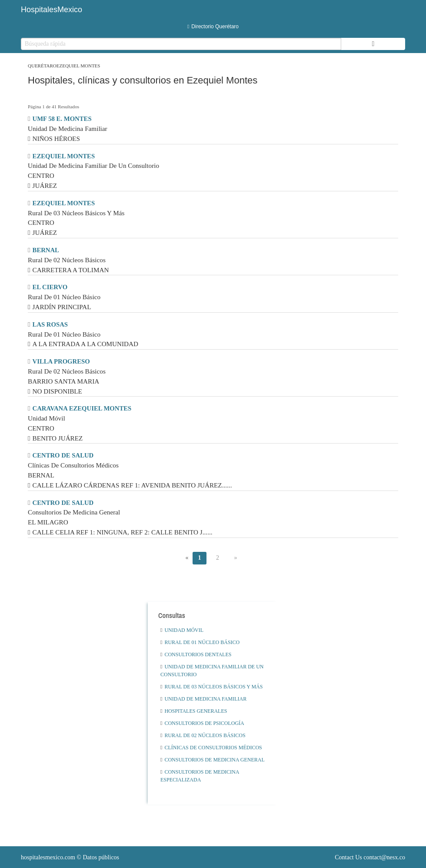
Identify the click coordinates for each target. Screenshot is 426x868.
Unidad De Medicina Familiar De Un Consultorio (212, 671)
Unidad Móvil (182, 630)
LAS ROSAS (50, 324)
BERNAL (46, 250)
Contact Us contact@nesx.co (370, 857)
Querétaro (42, 66)
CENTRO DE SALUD (63, 455)
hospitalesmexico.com (48, 857)
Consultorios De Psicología (202, 723)
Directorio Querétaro (213, 27)
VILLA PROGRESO (61, 361)
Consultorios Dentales (196, 654)
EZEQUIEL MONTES (64, 156)
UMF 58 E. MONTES (62, 119)
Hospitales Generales (194, 711)
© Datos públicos (70, 857)
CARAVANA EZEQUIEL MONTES (82, 408)
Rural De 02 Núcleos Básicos (203, 735)
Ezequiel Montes (78, 66)
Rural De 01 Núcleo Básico (200, 642)
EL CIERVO (50, 287)
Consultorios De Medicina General (213, 760)
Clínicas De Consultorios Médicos (211, 748)
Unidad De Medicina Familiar (203, 699)
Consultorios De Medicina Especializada (200, 776)
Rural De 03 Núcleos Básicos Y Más (211, 687)
